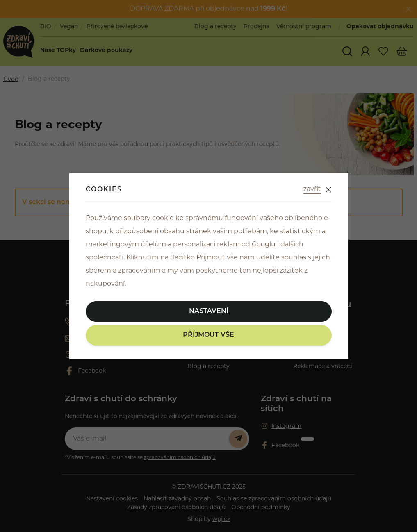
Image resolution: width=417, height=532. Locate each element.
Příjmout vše (208, 335)
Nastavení (209, 311)
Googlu (264, 245)
